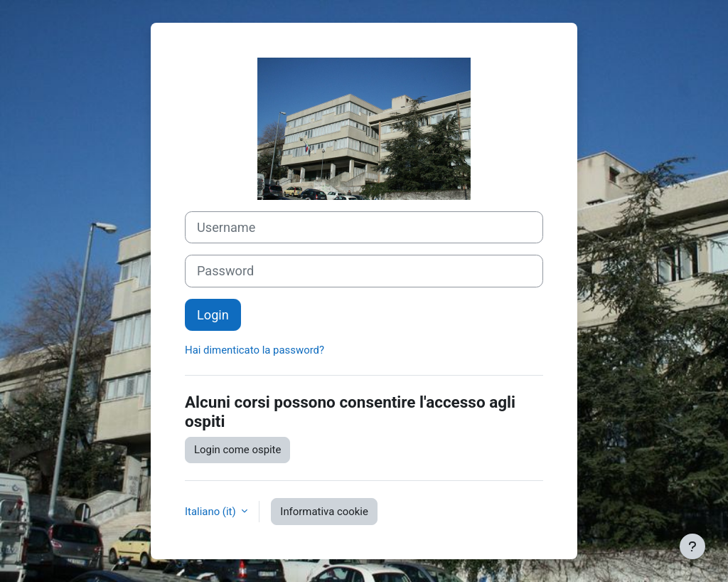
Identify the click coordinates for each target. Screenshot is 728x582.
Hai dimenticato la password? (255, 350)
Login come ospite (237, 450)
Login (213, 315)
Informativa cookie (324, 512)
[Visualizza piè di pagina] (692, 546)
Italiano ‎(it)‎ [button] (212, 512)
